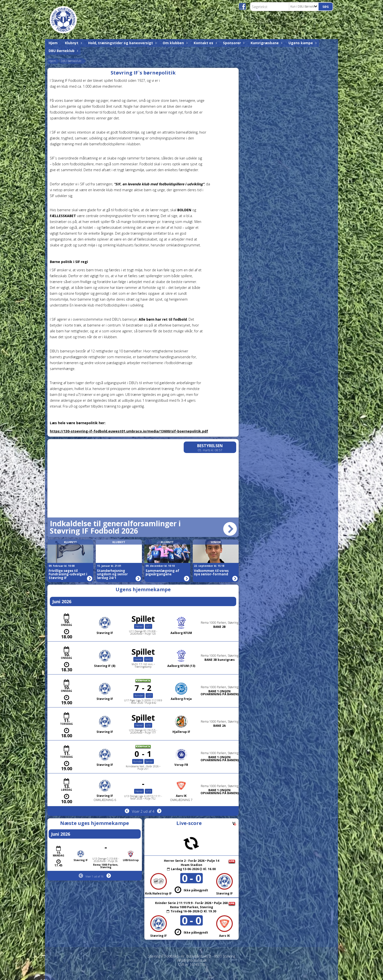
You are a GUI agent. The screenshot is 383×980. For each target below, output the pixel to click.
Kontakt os (205, 43)
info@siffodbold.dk (192, 960)
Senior (216, 542)
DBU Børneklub (63, 51)
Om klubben (175, 43)
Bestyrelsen (210, 446)
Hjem (53, 43)
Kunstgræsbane (266, 43)
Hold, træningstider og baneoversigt (122, 43)
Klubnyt (73, 43)
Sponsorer (233, 43)
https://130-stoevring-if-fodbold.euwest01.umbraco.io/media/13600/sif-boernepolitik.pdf (129, 431)
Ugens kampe (302, 43)
